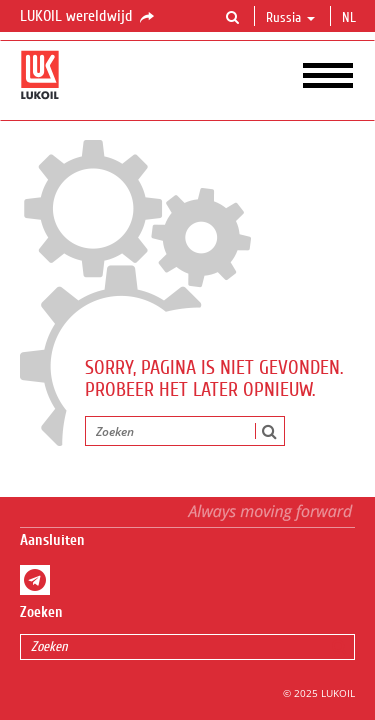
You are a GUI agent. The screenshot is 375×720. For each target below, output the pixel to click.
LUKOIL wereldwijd (88, 17)
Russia (290, 18)
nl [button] (351, 18)
